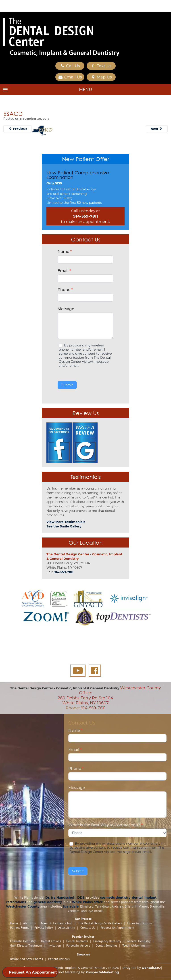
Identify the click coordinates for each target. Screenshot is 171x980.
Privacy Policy (44, 928)
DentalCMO (151, 968)
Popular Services (83, 937)
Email (64, 271)
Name (65, 251)
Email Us (70, 77)
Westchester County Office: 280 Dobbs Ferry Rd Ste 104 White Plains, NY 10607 (109, 696)
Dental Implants (77, 941)
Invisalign (54, 945)
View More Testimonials (66, 522)
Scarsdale (71, 906)
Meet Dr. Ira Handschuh (57, 923)
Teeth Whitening (134, 945)
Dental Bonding (106, 945)
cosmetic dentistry (115, 898)
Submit (67, 385)
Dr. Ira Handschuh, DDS (65, 898)
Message (66, 309)
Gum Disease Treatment (26, 945)
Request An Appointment (117, 928)
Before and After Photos (26, 959)
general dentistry (48, 902)
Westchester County (23, 906)
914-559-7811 (86, 216)
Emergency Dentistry (107, 941)
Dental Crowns (51, 941)
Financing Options (140, 923)
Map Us (101, 77)
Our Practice (83, 919)
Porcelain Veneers (78, 945)
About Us (29, 923)
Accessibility (67, 928)
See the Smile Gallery (64, 526)
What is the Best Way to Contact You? (105, 825)
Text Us (101, 66)
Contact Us (88, 928)
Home (14, 923)
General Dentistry (139, 941)
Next (157, 129)
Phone (65, 290)
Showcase (83, 954)
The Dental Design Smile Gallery (100, 923)
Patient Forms (20, 928)
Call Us (70, 66)
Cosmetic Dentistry (23, 941)
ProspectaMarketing (102, 972)
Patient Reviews (59, 959)
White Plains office (87, 902)
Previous (18, 129)
